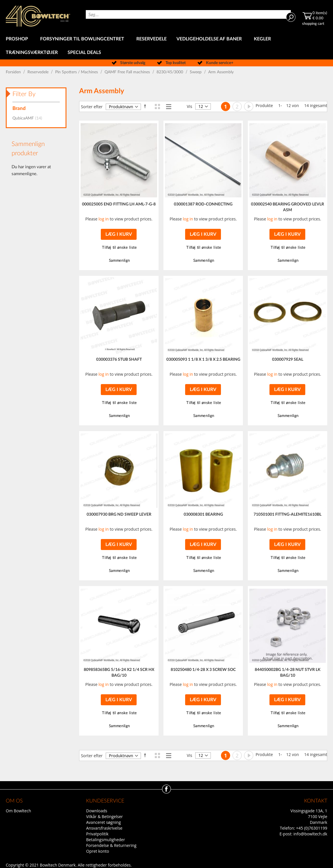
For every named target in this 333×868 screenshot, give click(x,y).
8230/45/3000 (170, 72)
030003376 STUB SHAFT (119, 360)
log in (104, 219)
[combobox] (188, 14)
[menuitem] (18, 39)
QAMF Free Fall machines (128, 72)
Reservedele (39, 72)
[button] (119, 248)
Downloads (97, 811)
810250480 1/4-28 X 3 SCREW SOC (203, 670)
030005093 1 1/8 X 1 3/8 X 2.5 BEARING (203, 360)
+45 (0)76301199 (312, 828)
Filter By (24, 94)
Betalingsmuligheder (105, 840)
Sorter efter (92, 107)
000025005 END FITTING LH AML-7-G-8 (119, 204)
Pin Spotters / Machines (77, 72)
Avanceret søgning (103, 822)
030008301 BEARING (203, 515)
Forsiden (14, 72)
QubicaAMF (29, 118)
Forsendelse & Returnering (111, 845)
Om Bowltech (18, 811)
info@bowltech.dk (310, 834)
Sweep (196, 72)
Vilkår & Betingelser (104, 816)
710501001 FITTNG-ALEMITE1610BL (288, 515)
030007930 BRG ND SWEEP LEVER (119, 515)
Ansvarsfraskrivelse (104, 828)
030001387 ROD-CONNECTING (203, 204)
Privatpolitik (97, 834)
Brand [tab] (19, 108)
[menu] (166, 46)
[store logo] (38, 16)
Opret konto (97, 851)
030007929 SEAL (288, 360)
